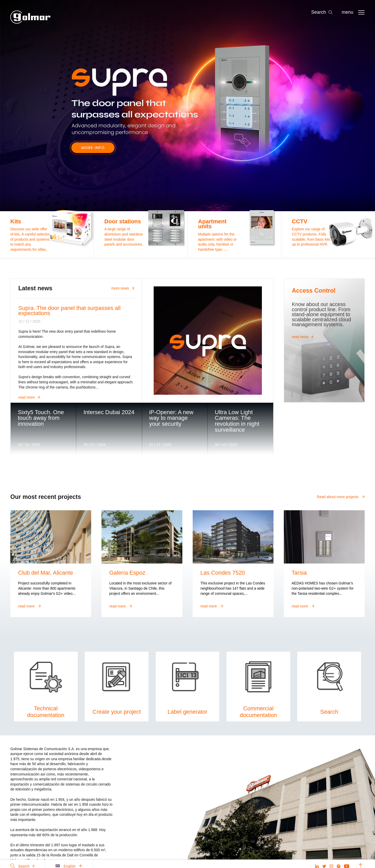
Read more (29, 397)
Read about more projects (341, 497)
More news (123, 288)
